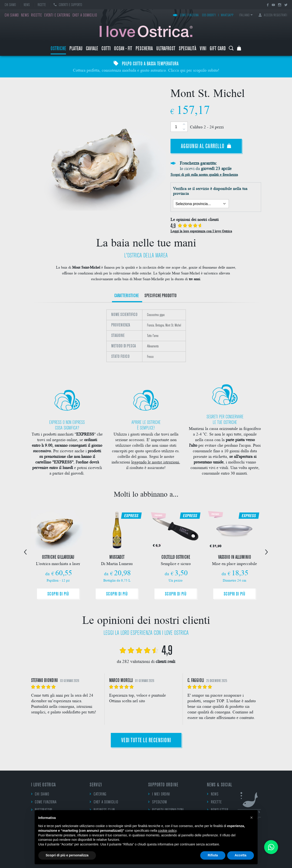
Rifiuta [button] (213, 855)
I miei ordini (159, 794)
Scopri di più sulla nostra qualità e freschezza (204, 174)
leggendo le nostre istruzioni (155, 462)
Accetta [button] (241, 855)
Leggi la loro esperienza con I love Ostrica (201, 231)
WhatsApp (227, 15)
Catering (98, 794)
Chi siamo (10, 5)
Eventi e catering (57, 15)
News (27, 5)
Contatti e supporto (68, 5)
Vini (203, 49)
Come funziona (186, 15)
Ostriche (58, 49)
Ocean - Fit (123, 49)
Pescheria (144, 49)
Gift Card (218, 49)
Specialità (188, 49)
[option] (146, 339)
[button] (252, 818)
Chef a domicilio (85, 15)
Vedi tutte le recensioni (146, 741)
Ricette (42, 5)
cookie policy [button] (167, 831)
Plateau (76, 49)
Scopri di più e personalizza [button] (67, 855)
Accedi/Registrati (273, 15)
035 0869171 (209, 15)
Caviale (92, 49)
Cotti (106, 49)
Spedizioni (158, 802)
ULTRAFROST (166, 49)
